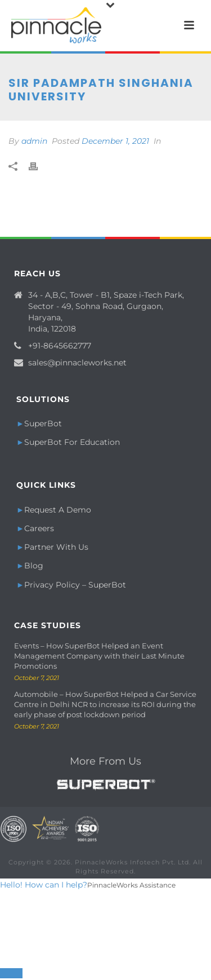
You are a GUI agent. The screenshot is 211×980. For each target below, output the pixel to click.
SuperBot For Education (72, 442)
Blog (34, 566)
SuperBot (43, 423)
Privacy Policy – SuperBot (75, 585)
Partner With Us (56, 547)
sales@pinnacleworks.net (77, 363)
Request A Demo (58, 510)
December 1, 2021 (115, 141)
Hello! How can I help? (44, 885)
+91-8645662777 (60, 346)
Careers (39, 528)
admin (34, 141)
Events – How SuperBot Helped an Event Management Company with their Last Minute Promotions (99, 656)
